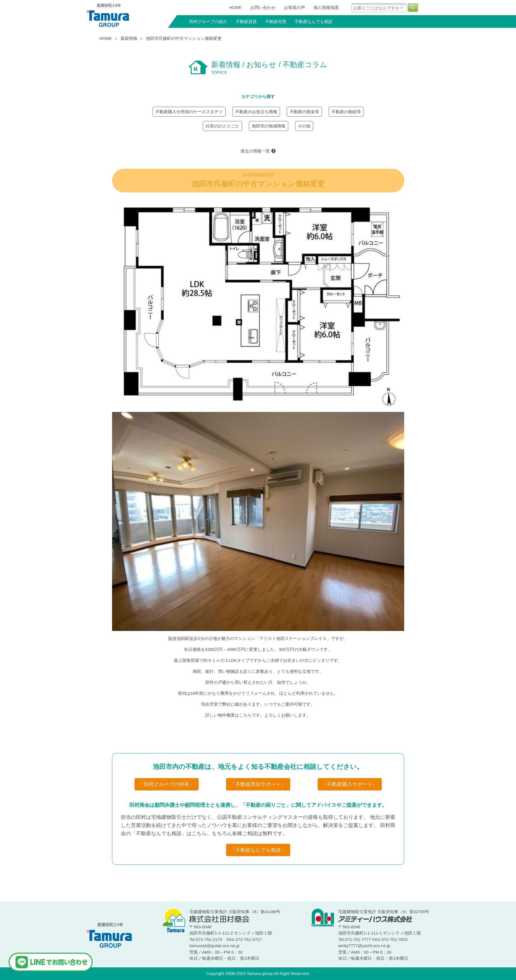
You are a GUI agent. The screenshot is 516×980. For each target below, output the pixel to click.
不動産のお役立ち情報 (256, 112)
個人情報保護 (326, 7)
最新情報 (129, 38)
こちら (245, 715)
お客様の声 (295, 7)
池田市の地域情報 (269, 126)
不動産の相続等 (346, 112)
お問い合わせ (263, 7)
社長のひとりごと (222, 126)
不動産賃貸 (246, 21)
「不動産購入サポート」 (350, 784)
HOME (236, 7)
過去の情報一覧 (258, 151)
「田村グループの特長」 (167, 784)
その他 (304, 126)
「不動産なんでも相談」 (258, 850)
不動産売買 (276, 21)
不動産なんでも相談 (314, 21)
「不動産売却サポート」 (258, 784)
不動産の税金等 (304, 112)
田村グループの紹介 (208, 21)
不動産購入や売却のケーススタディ (189, 112)
